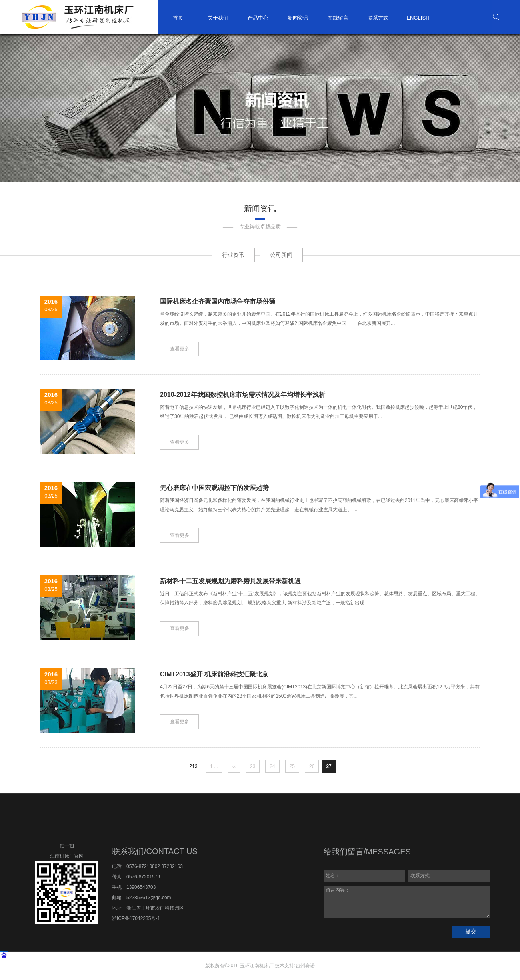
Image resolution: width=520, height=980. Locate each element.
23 (253, 766)
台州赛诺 (305, 966)
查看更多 (180, 349)
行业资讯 (233, 255)
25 (292, 766)
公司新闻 (281, 255)
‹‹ (234, 766)
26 (312, 766)
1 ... (214, 766)
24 (272, 766)
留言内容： (407, 902)
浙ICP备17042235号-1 (136, 918)
